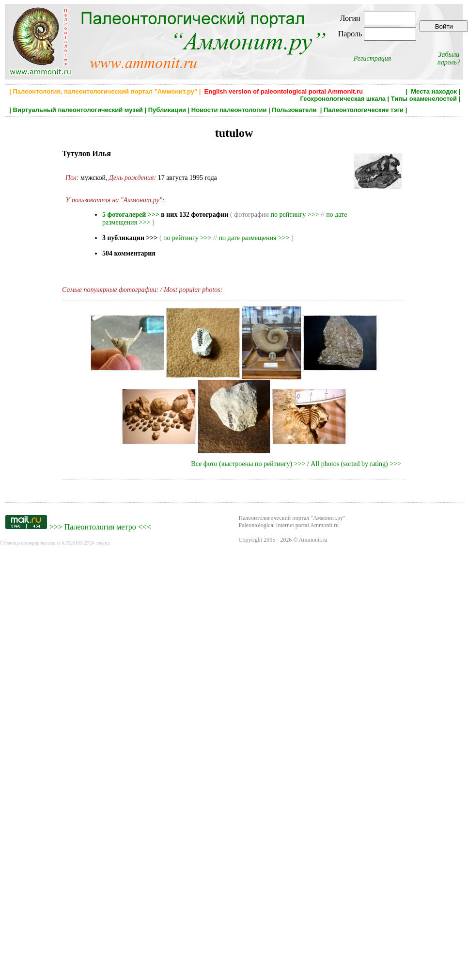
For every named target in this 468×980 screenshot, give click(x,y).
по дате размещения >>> (254, 238)
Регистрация (373, 58)
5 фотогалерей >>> (131, 215)
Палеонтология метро (100, 527)
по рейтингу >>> (295, 215)
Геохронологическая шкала (343, 99)
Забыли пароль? (449, 58)
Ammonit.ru (313, 540)
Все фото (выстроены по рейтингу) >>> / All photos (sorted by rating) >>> (296, 464)
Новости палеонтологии (229, 110)
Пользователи (295, 110)
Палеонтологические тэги (364, 110)
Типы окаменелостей (424, 99)
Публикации (167, 110)
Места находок (434, 91)
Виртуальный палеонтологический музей (78, 110)
